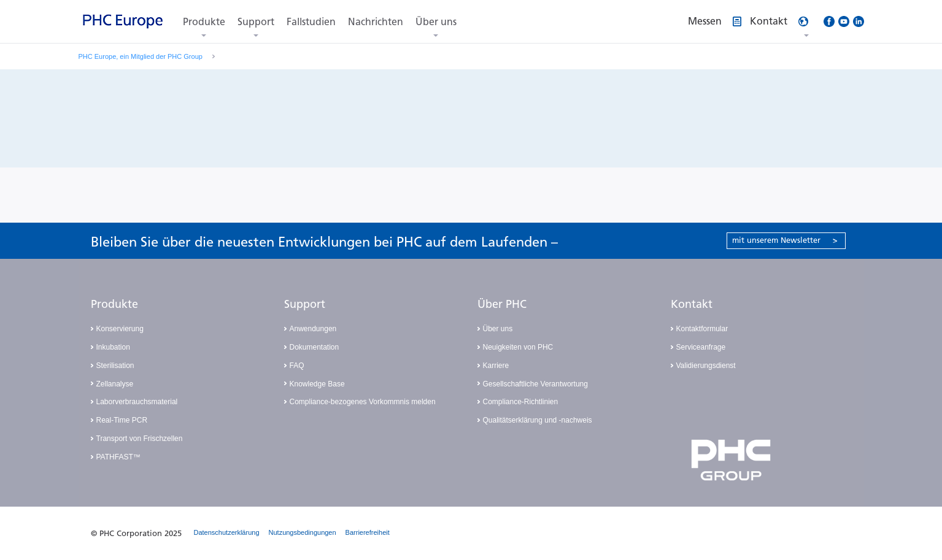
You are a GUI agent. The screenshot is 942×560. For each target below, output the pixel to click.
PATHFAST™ (118, 457)
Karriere (496, 366)
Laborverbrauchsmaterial (137, 402)
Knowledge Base (317, 384)
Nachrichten (376, 22)
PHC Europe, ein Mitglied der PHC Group (141, 56)
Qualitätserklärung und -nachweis (538, 420)
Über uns (436, 22)
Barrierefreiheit (368, 532)
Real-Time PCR (122, 420)
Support (256, 22)
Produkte (204, 22)
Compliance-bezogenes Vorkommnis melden (363, 402)
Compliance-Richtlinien (521, 402)
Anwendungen (313, 329)
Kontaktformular (702, 329)
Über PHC (502, 304)
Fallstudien (311, 22)
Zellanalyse (115, 384)
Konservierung (120, 329)
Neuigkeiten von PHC (518, 347)
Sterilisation (115, 366)
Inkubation (113, 347)
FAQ (297, 366)
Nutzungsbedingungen (303, 532)
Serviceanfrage (701, 347)
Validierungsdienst (706, 366)
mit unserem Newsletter (785, 240)
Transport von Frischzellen (140, 439)
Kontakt (692, 304)
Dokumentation (315, 347)
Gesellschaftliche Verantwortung (535, 384)
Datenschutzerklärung (227, 532)
